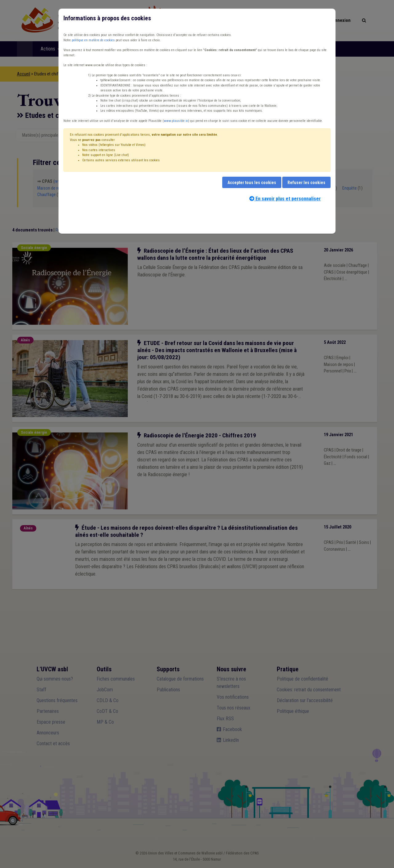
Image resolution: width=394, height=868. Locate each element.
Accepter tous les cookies (252, 183)
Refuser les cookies (306, 183)
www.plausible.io (176, 121)
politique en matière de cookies (93, 40)
